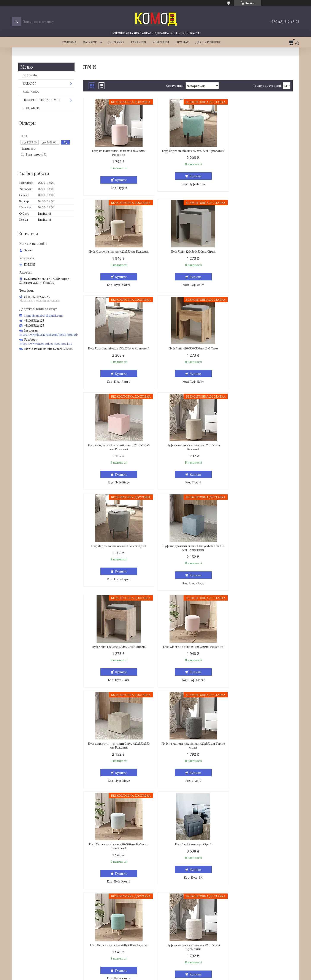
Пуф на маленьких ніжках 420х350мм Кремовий (259, 656)
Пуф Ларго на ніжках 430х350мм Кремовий (188, 253)
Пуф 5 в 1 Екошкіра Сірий (117, 654)
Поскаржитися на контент (144, 976)
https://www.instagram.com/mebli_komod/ (49, 334)
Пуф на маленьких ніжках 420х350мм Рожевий (117, 153)
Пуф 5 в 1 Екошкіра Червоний (188, 856)
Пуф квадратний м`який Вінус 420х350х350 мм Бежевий (117, 556)
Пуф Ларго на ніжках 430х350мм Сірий (259, 352)
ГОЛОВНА (69, 42)
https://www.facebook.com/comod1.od (46, 344)
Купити (119, 180)
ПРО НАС (182, 42)
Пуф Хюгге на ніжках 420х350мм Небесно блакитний (259, 556)
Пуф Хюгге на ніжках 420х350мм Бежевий (259, 151)
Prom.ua (176, 972)
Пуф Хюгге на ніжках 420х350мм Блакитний (117, 757)
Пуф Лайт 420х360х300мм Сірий (117, 252)
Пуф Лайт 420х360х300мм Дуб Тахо (259, 252)
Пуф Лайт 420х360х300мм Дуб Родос (259, 856)
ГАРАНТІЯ (138, 42)
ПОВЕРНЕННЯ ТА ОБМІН (41, 100)
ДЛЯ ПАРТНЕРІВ (208, 42)
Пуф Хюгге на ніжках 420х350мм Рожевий (259, 453)
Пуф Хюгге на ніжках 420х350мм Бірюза (188, 654)
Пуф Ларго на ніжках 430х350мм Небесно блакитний (259, 757)
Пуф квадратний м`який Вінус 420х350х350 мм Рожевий (117, 354)
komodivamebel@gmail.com (43, 316)
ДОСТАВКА (116, 42)
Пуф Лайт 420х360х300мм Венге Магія (188, 755)
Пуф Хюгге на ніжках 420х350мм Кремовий (117, 858)
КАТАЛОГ (90, 42)
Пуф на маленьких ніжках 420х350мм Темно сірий (188, 556)
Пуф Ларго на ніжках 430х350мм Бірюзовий (188, 153)
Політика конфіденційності (178, 976)
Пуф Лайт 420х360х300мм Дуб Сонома (188, 453)
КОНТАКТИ (161, 42)
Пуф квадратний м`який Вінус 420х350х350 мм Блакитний (117, 455)
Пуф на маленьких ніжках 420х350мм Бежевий (188, 354)
